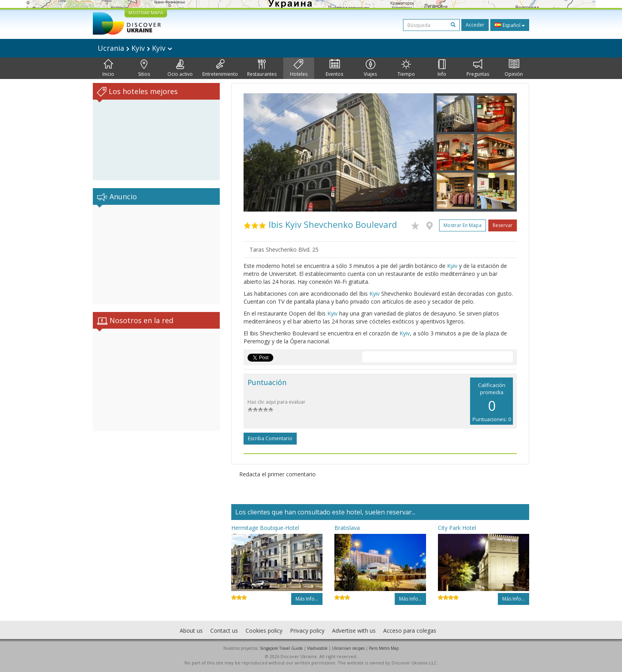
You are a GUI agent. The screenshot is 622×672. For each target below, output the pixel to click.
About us (191, 631)
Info (442, 68)
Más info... (307, 599)
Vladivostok (317, 648)
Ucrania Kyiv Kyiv (135, 48)
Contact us (224, 631)
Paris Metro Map (384, 648)
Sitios (144, 68)
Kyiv (452, 266)
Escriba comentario (270, 438)
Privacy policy (307, 631)
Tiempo (406, 68)
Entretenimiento (220, 68)
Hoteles (299, 68)
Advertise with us (354, 631)
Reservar (503, 225)
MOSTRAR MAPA (146, 13)
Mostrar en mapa (463, 225)
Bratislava (347, 528)
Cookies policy (264, 631)
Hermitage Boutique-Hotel (265, 528)
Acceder (475, 25)
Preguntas (478, 68)
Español (510, 25)
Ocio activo (180, 68)
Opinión (514, 68)
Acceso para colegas (410, 631)
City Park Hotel (457, 528)
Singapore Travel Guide (281, 648)
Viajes (370, 68)
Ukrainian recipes (348, 648)
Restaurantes (262, 68)
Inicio (108, 68)
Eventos (334, 68)
